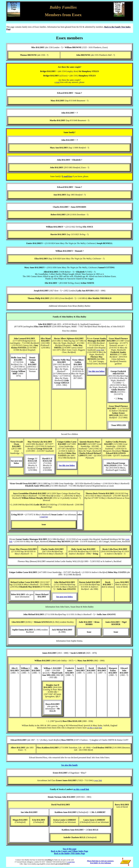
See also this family (69, 765)
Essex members (70, 38)
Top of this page (69, 849)
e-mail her (44, 517)
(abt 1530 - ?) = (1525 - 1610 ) (76, 47)
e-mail (57, 82)
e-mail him (71, 862)
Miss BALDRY (38, 47)
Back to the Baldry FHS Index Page (69, 853)
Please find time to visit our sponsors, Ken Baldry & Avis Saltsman (101, 862)
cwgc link (100, 350)
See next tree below (65, 597)
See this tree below (97, 371)
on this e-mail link (95, 728)
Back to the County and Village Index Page (70, 851)
